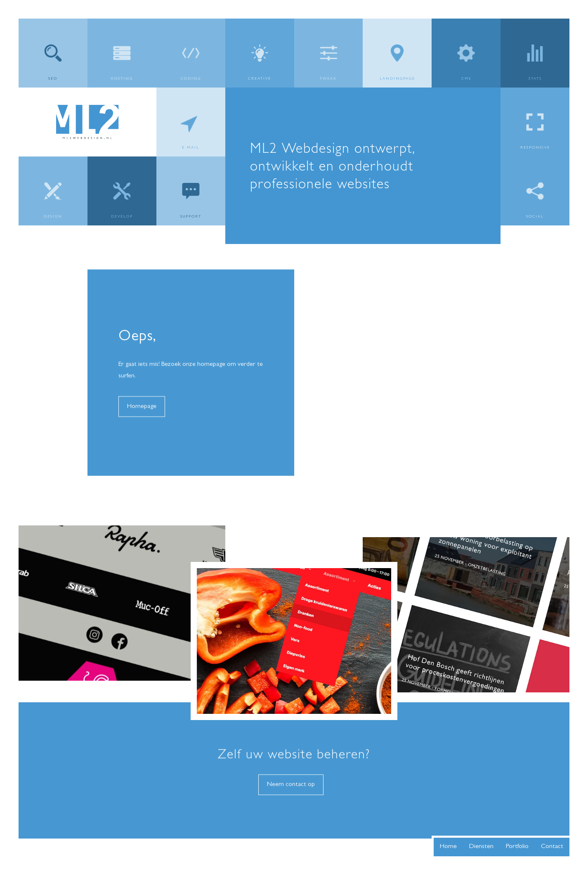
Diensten (481, 847)
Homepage (142, 414)
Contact (552, 847)
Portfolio (517, 847)
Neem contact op (291, 792)
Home (448, 847)
